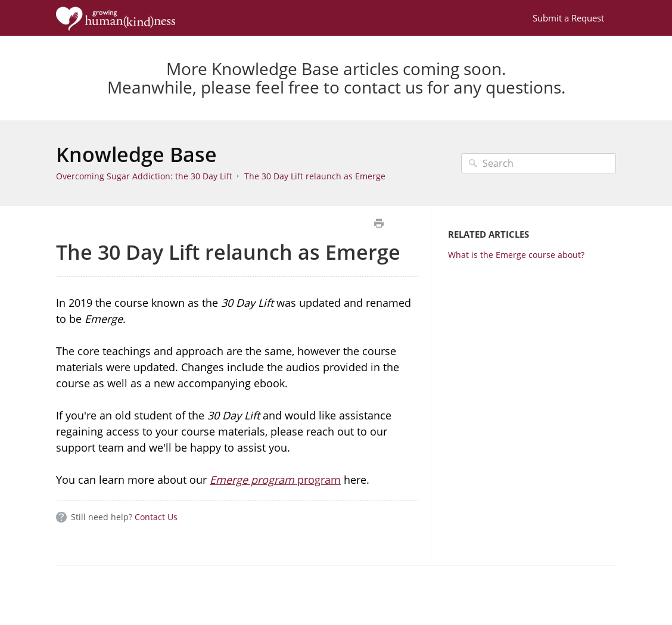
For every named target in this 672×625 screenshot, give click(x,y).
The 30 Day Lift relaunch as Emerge (315, 176)
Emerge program (252, 480)
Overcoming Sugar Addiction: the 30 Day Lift (144, 176)
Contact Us (156, 517)
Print (379, 223)
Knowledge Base (136, 154)
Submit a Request (568, 18)
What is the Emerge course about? (516, 255)
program (318, 480)
